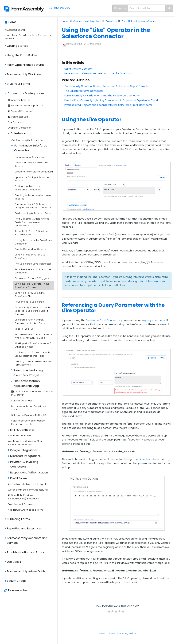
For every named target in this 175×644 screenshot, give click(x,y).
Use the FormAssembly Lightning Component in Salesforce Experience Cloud (111, 100)
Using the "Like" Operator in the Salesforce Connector (32, 286)
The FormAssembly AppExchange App (27, 383)
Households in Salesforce (29, 302)
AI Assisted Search (15, 30)
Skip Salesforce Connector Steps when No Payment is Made (33, 336)
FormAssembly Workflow (24, 74)
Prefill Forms (19, 478)
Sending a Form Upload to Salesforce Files (30, 295)
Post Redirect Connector (22, 504)
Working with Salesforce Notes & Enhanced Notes (33, 345)
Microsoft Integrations (25, 456)
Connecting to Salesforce (29, 157)
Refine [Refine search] (120, 8)
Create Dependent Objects (30, 249)
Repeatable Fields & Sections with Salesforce (31, 233)
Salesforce (18, 133)
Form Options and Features (26, 65)
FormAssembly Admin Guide (26, 571)
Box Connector (16, 122)
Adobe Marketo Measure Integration (29, 484)
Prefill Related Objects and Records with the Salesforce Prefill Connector (108, 105)
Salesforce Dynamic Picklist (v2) (29, 415)
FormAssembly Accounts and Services (27, 541)
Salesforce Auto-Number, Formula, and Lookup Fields (30, 321)
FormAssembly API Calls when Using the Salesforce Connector (33, 206)
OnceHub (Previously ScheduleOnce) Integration (24, 497)
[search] (146, 8)
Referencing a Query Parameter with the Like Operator (98, 73)
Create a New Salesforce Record (34, 172)
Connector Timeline (19, 100)
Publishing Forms (18, 519)
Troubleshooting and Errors (26, 552)
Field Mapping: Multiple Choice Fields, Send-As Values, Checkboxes (32, 222)
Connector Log (18, 117)
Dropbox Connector (19, 128)
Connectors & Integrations (26, 93)
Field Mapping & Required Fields (33, 213)
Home (12, 22)
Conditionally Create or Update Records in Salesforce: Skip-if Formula (33, 311)
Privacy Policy (128, 634)
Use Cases (14, 562)
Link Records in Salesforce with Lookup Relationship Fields (32, 354)
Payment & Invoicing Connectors (24, 464)
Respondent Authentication (29, 472)
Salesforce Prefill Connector (103, 320)
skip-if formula (149, 281)
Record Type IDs (24, 329)
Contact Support (59, 8)
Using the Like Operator (79, 69)
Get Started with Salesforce (27, 140)
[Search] (169, 8)
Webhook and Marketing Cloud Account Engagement (26, 443)
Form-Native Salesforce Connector (31, 148)
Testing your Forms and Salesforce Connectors (28, 188)
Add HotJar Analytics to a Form (25, 510)
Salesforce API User (22, 401)
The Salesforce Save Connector (33, 264)
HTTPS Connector (22, 430)
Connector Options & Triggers (32, 278)
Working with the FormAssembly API (28, 490)
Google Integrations (24, 450)
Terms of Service (108, 634)
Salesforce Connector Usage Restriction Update (28, 422)
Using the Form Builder (22, 55)
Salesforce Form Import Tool (26, 106)
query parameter (155, 320)
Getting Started (18, 46)
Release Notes (18, 590)
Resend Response (20, 111)
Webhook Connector (20, 436)
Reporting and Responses (24, 528)
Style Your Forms (18, 84)
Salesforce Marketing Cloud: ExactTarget (28, 373)
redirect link (143, 459)
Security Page (16, 581)
